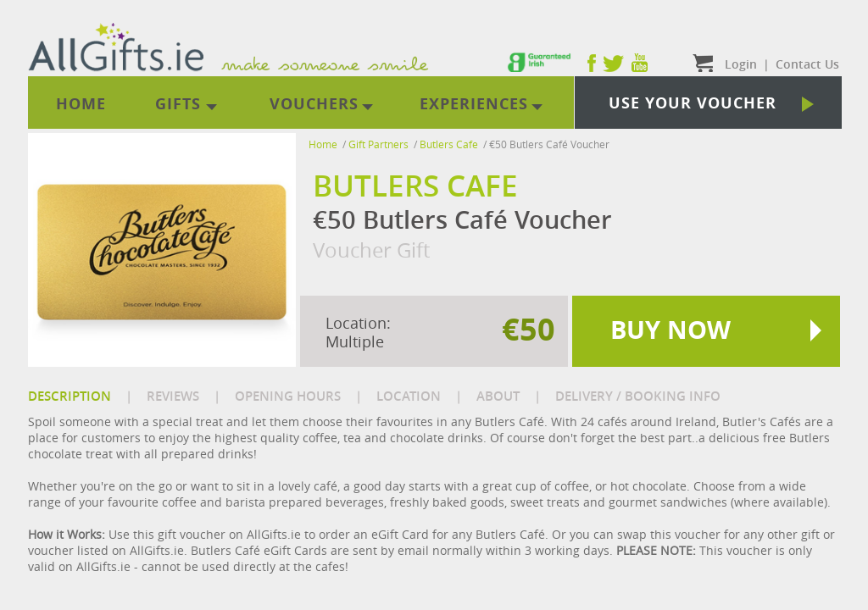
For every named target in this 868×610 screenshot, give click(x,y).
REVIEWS (173, 396)
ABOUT (498, 396)
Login (741, 64)
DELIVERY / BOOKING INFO (638, 396)
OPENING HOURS (288, 396)
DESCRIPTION (70, 396)
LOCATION (409, 396)
